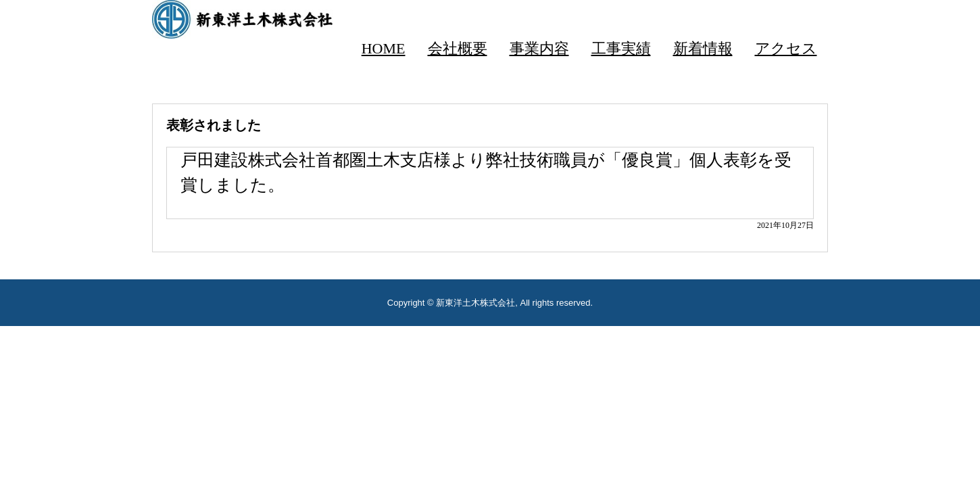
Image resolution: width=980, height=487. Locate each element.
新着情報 (703, 48)
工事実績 (621, 48)
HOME (384, 48)
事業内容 (539, 48)
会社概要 (458, 48)
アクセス (786, 48)
